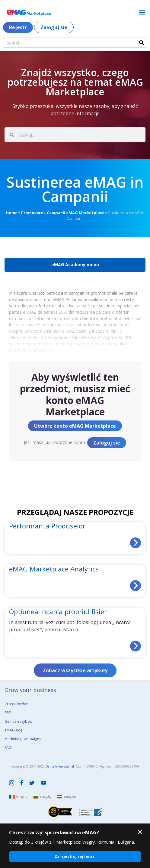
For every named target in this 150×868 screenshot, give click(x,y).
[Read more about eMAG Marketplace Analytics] (136, 586)
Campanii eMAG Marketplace (76, 213)
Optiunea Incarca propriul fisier (58, 611)
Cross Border (16, 704)
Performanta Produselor (47, 526)
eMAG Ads (13, 730)
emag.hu (70, 796)
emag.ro (22, 796)
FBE (8, 713)
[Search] (142, 43)
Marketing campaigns (23, 739)
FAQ (8, 748)
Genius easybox (18, 721)
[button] (142, 12)
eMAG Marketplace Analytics (54, 569)
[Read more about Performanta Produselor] (136, 543)
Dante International (60, 766)
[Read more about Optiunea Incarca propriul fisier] (136, 646)
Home (12, 213)
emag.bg (46, 796)
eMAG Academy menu (75, 265)
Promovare (32, 213)
